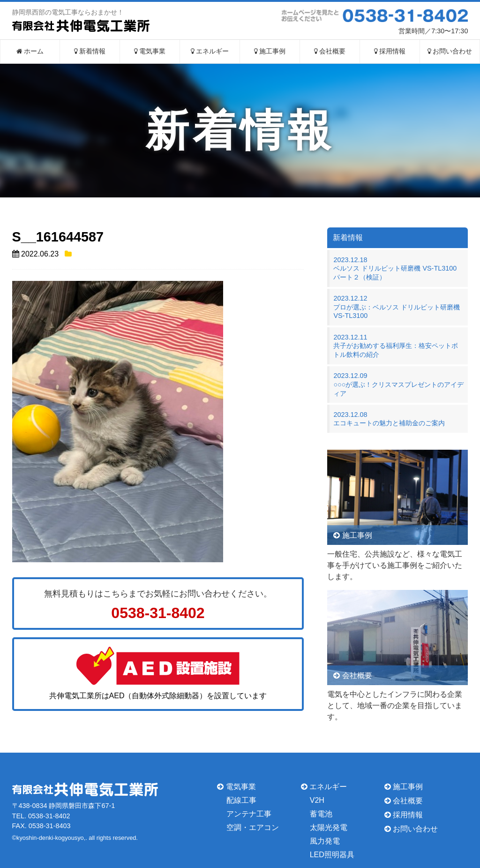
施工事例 (270, 51)
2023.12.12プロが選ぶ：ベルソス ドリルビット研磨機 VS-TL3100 (397, 307)
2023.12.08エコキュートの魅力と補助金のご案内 (389, 419)
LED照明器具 (332, 854)
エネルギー (210, 51)
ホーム (30, 51)
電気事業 (150, 51)
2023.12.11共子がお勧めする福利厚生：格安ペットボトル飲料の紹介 (396, 346)
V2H (317, 800)
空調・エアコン (253, 827)
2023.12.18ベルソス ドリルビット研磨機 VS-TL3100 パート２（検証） (398, 268)
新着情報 (90, 51)
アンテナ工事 (249, 814)
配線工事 (241, 800)
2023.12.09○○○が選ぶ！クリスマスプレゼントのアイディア (398, 384)
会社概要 (330, 51)
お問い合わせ (450, 51)
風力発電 (325, 841)
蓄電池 (321, 814)
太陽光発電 (329, 827)
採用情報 (390, 51)
